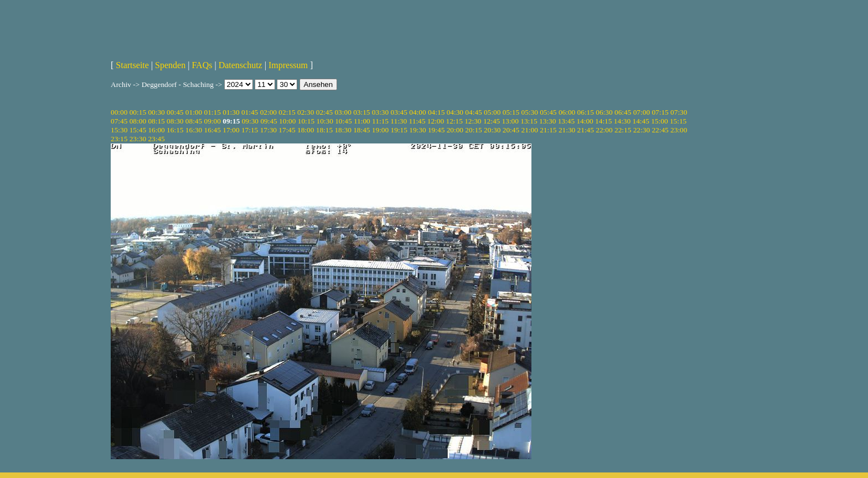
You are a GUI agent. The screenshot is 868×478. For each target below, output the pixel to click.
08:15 (156, 121)
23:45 (156, 139)
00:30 (156, 112)
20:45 (511, 130)
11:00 (362, 121)
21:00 (529, 130)
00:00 (119, 112)
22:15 (623, 130)
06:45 (623, 112)
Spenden (170, 65)
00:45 (175, 112)
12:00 (436, 121)
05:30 (529, 112)
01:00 (194, 112)
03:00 (343, 112)
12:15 (454, 121)
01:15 (213, 112)
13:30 (547, 121)
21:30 (567, 130)
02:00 (268, 112)
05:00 (492, 112)
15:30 (119, 130)
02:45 (324, 112)
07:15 (660, 112)
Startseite (132, 65)
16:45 (213, 130)
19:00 (380, 130)
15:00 (659, 121)
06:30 (604, 112)
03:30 (380, 112)
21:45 (586, 130)
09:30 (250, 121)
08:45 (194, 121)
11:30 (399, 121)
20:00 (455, 130)
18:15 (324, 130)
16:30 (194, 130)
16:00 (156, 130)
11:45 (417, 121)
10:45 (343, 121)
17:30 (268, 130)
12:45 (492, 121)
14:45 (641, 121)
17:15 (250, 130)
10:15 (306, 121)
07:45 (119, 121)
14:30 (622, 121)
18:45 (361, 130)
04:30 (455, 112)
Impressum (288, 65)
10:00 (287, 121)
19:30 (417, 130)
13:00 (510, 121)
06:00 (567, 112)
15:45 (138, 130)
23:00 (679, 130)
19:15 (399, 130)
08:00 (138, 121)
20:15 (473, 130)
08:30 (175, 121)
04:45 (473, 112)
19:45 (436, 130)
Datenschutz (241, 65)
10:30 (324, 121)
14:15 (603, 121)
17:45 (287, 130)
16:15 (175, 130)
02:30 (306, 112)
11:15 (380, 121)
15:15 (678, 121)
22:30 (642, 130)
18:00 (306, 130)
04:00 (417, 112)
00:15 (138, 112)
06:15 (586, 112)
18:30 (343, 130)
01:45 (250, 112)
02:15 (287, 112)
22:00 (604, 130)
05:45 (548, 112)
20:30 (492, 130)
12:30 (473, 121)
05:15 (511, 112)
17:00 (231, 130)
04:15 (436, 112)
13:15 (529, 121)
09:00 (213, 121)
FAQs (202, 65)
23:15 (119, 139)
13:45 (566, 121)
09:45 (268, 121)
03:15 (361, 112)
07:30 (679, 112)
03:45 (399, 112)
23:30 (138, 139)
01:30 (231, 112)
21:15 (548, 130)
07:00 (642, 112)
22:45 (660, 130)
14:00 (585, 121)
